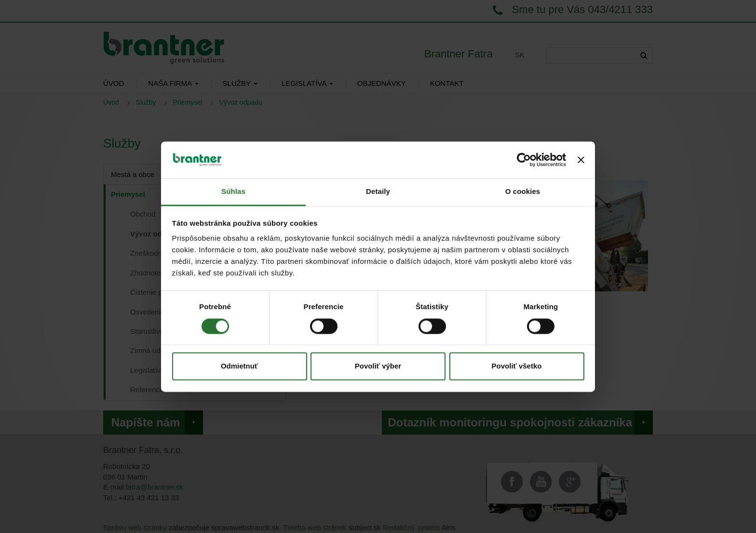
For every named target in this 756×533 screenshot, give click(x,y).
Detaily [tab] (378, 192)
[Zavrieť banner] (581, 160)
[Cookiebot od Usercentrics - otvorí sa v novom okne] (524, 160)
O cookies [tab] (523, 192)
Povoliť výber (378, 366)
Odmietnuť (239, 366)
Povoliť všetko (517, 366)
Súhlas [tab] (233, 192)
